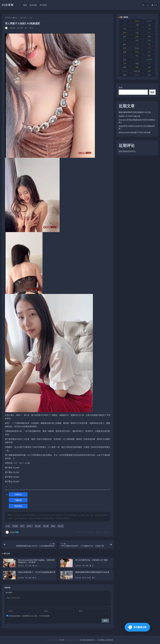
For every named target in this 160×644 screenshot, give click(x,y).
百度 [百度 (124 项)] (125, 48)
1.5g (8, 526)
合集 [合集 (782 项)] (137, 33)
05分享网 (8, 5)
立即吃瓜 (18, 494)
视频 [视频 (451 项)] (149, 63)
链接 (107, 532)
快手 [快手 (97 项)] (125, 40)
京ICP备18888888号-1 (87, 640)
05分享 (62, 640)
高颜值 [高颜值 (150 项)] (137, 75)
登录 (154, 5)
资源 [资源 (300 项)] (125, 67)
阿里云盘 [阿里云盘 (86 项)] (137, 71)
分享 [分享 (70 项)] (149, 29)
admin (12, 532)
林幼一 (30, 526)
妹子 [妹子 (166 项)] (125, 36)
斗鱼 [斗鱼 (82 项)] (149, 44)
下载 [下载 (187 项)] (137, 25)
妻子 (22, 526)
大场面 (15, 526)
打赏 (81, 532)
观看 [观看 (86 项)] (137, 63)
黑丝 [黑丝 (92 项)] (149, 75)
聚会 (53, 526)
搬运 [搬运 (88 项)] (125, 44)
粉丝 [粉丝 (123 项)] (149, 52)
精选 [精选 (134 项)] (125, 56)
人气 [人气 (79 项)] (125, 29)
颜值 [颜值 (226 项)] (125, 75)
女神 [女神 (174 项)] (149, 33)
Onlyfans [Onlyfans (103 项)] (149, 21)
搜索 (120, 87)
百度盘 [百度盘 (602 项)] (149, 48)
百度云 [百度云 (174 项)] (137, 48)
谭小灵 (60, 526)
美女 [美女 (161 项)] (125, 60)
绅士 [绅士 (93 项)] (137, 56)
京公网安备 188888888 (105, 640)
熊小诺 (38, 526)
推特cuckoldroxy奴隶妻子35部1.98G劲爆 (134, 132)
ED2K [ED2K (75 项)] (137, 21)
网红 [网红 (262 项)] (149, 56)
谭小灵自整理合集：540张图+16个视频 (91, 560)
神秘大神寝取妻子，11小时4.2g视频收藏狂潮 (37, 572)
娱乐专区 (23, 18)
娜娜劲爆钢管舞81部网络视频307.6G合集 (92, 572)
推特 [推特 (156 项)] (149, 40)
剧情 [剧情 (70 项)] (125, 33)
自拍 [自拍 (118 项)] (137, 60)
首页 (16, 18)
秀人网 (46, 526)
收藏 (90, 532)
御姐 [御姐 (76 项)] (137, 36)
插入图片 (9, 592)
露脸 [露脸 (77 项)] (149, 71)
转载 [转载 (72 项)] (149, 67)
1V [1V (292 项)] (125, 21)
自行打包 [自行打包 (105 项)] (149, 60)
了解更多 (18, 500)
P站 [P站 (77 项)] (125, 25)
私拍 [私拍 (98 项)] (137, 52)
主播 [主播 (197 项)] (149, 25)
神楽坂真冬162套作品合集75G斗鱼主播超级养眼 (137, 127)
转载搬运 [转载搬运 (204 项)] (125, 71)
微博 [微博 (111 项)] (149, 36)
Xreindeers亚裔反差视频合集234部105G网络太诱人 (137, 121)
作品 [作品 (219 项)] (137, 29)
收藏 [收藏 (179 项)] (137, 44)
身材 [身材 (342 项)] (137, 67)
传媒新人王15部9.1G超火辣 (129, 116)
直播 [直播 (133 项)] (125, 52)
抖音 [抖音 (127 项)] (137, 40)
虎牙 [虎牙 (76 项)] (125, 63)
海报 (98, 532)
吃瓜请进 (18, 506)
